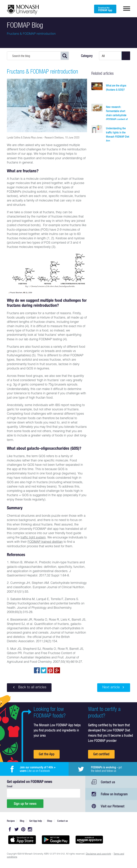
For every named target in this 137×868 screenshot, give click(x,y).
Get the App (47, 754)
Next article (114, 687)
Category (87, 56)
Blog (22, 821)
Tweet (44, 670)
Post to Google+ (57, 670)
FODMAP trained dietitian (45, 542)
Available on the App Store (22, 840)
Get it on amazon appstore (89, 840)
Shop (50, 821)
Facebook (10, 829)
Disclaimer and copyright (98, 854)
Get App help (36, 821)
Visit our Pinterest (113, 806)
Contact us (108, 782)
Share (37, 670)
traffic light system (33, 538)
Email (10, 786)
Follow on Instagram (114, 794)
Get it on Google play (56, 840)
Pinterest (23, 829)
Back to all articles (29, 687)
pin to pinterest (50, 670)
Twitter (17, 829)
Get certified (101, 754)
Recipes (11, 821)
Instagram (30, 829)
